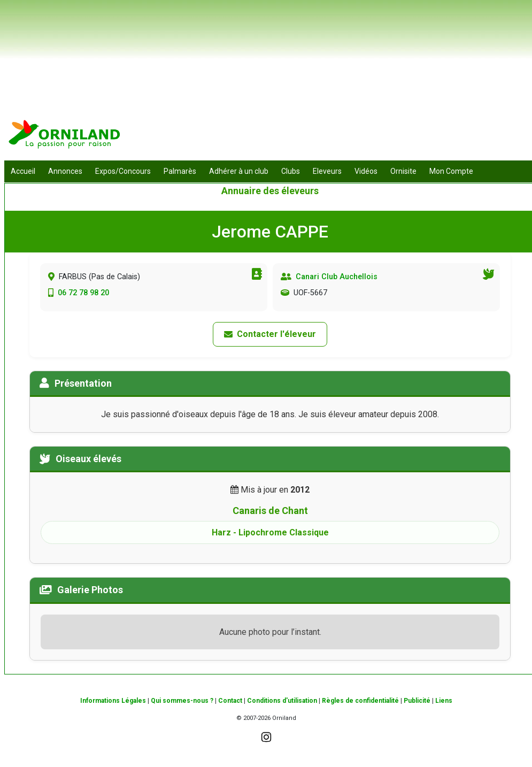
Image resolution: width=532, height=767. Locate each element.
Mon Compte (451, 171)
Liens (444, 701)
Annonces (65, 171)
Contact (230, 701)
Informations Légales (113, 701)
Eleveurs (327, 171)
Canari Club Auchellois (337, 277)
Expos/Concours (123, 171)
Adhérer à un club (239, 171)
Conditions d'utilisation (282, 701)
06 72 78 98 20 (83, 293)
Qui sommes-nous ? (182, 701)
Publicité (417, 701)
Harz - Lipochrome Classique (270, 532)
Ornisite (403, 171)
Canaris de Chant (270, 511)
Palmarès (180, 171)
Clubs (291, 171)
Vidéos (366, 171)
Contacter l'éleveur (270, 334)
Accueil (23, 171)
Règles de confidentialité (360, 701)
